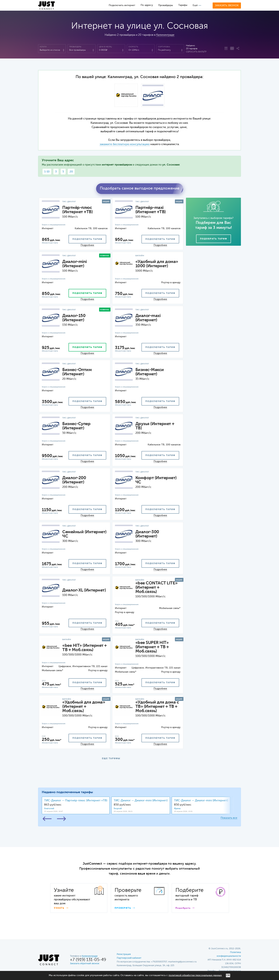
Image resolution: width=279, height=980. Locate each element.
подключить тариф (87, 239)
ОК (228, 975)
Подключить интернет (122, 5)
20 (71, 172)
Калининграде (165, 35)
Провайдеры (166, 5)
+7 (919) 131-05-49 (88, 960)
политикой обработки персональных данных (195, 975)
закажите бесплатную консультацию (125, 144)
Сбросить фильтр (196, 52)
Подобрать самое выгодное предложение (140, 188)
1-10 (47, 172)
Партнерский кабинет (129, 958)
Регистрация (124, 954)
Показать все (229, 818)
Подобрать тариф (214, 239)
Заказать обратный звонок (85, 964)
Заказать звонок (227, 6)
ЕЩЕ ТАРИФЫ (111, 759)
